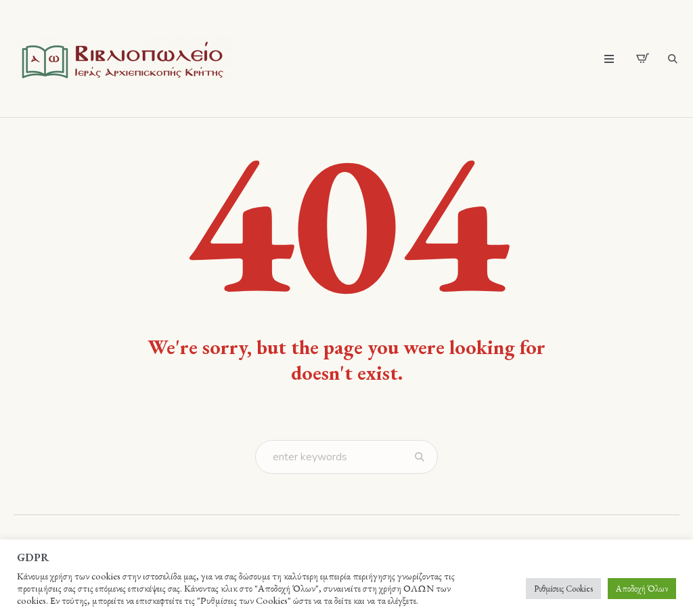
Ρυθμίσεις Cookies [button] (563, 589)
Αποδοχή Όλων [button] (642, 589)
